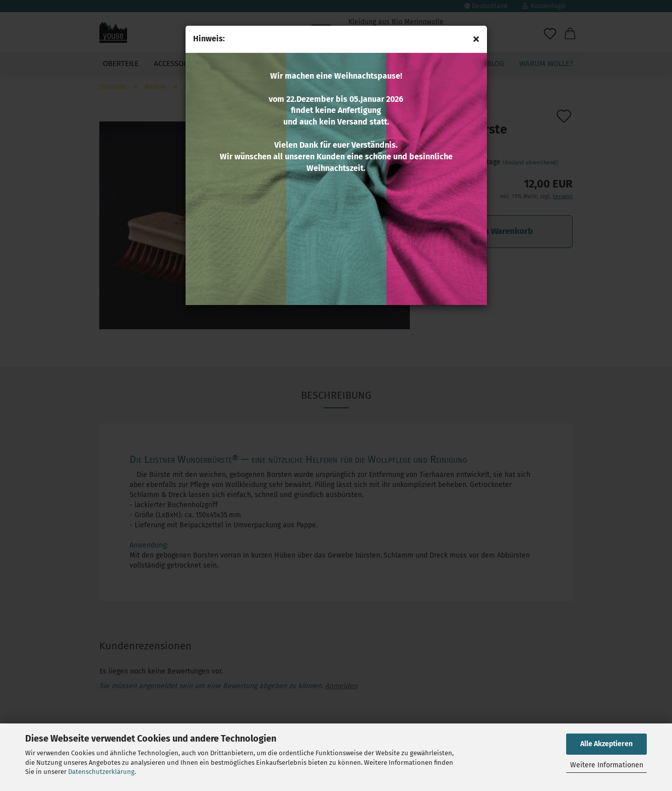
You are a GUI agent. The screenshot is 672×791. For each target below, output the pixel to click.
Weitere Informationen (607, 765)
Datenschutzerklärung (101, 772)
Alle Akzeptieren (606, 744)
